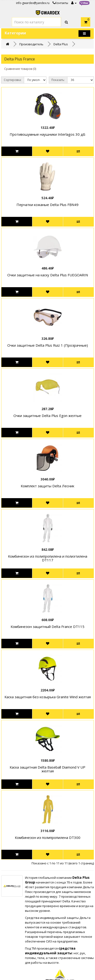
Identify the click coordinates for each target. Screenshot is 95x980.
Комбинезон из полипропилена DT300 (48, 837)
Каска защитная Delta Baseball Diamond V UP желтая (47, 769)
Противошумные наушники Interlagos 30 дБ (47, 134)
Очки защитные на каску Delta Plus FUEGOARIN (48, 275)
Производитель (31, 44)
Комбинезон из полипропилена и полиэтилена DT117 (48, 558)
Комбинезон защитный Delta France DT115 (47, 627)
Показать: (58, 80)
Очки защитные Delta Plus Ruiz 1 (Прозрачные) (48, 345)
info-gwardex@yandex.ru (33, 3)
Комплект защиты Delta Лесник (47, 486)
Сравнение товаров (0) (20, 69)
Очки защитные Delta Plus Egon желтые (47, 416)
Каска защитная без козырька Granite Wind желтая (48, 697)
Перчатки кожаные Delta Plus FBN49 (47, 205)
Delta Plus (61, 44)
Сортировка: (13, 80)
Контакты (60, 3)
